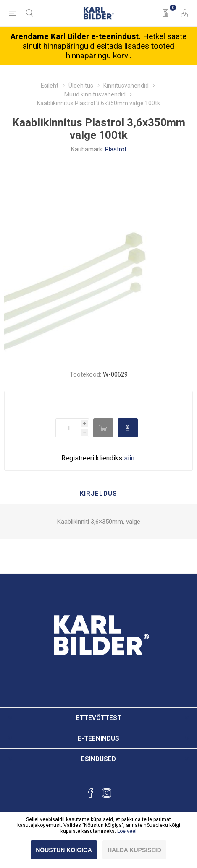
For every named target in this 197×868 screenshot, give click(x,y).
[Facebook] (91, 793)
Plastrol (116, 149)
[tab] (98, 494)
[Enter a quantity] (68, 428)
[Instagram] (107, 793)
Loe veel (127, 831)
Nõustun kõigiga (64, 850)
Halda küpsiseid (134, 850)
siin (129, 458)
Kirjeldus (98, 494)
